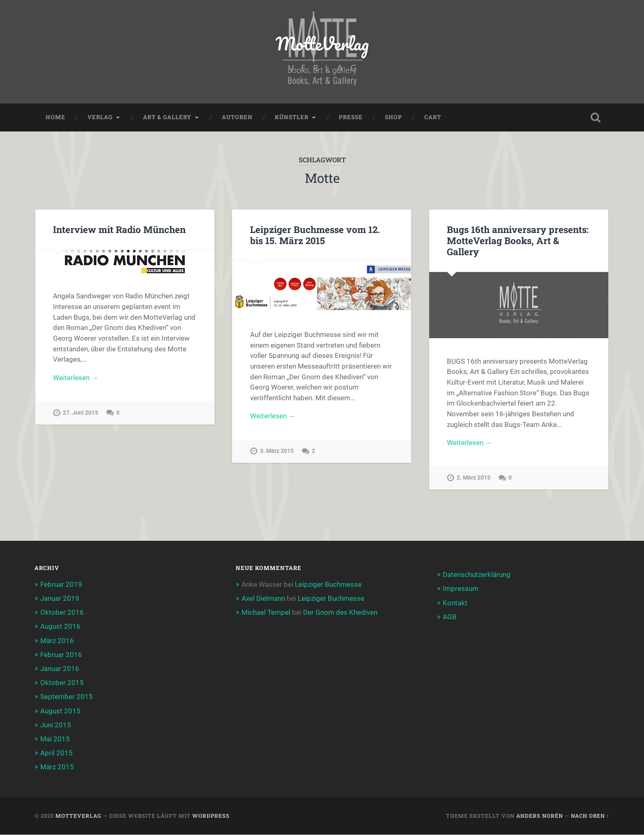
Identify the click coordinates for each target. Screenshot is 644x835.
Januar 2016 (60, 669)
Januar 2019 (60, 598)
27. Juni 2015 (80, 413)
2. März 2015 (474, 478)
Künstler (292, 118)
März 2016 (57, 641)
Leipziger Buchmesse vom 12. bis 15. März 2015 (315, 235)
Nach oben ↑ (590, 816)
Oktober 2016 (62, 613)
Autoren (237, 118)
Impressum (461, 589)
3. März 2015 (277, 451)
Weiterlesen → (76, 378)
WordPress (211, 816)
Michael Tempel (266, 613)
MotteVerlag (322, 43)
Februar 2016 (61, 655)
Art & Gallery (167, 118)
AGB (450, 617)
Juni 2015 (56, 725)
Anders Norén (540, 816)
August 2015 (60, 711)
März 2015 (57, 767)
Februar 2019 (61, 584)
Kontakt (455, 603)
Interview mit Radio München (119, 229)
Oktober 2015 (62, 683)
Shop (393, 118)
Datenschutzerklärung (477, 575)
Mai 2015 (55, 739)
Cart (433, 118)
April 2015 (56, 753)
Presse (351, 118)
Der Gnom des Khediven (340, 613)
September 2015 (67, 697)
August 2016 (60, 627)
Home (55, 118)
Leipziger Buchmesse (328, 584)
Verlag (100, 118)
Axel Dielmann (263, 598)
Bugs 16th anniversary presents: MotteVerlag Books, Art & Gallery (518, 240)
